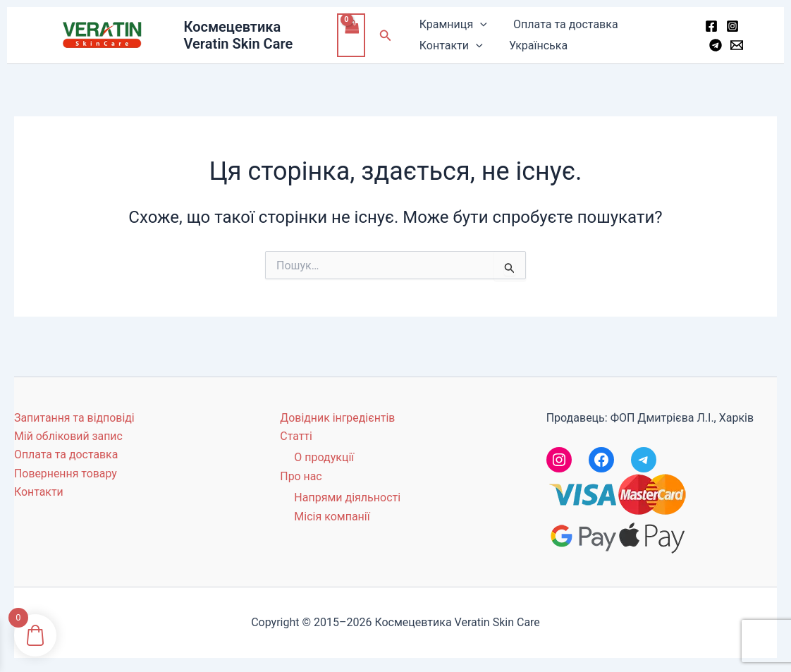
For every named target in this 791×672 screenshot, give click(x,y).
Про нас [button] (301, 476)
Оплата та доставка (562, 24)
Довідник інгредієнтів (338, 418)
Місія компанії (332, 517)
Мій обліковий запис (69, 436)
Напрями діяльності (347, 497)
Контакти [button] (451, 46)
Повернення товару (66, 474)
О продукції (324, 457)
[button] (388, 36)
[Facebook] (710, 26)
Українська (535, 45)
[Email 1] (735, 45)
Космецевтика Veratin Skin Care (239, 35)
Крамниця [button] (453, 25)
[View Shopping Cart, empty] (353, 35)
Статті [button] (296, 436)
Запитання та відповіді (75, 418)
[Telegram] (714, 45)
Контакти (39, 492)
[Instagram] (731, 26)
